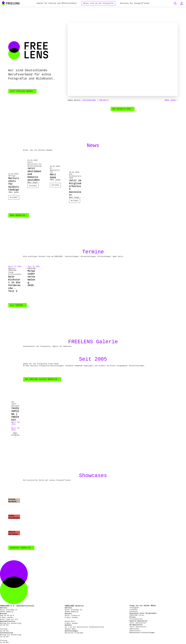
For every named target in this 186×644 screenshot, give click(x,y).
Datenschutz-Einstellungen (142, 635)
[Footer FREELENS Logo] (93, 606)
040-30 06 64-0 (7, 618)
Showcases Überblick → (21, 550)
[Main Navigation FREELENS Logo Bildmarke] (3, 3)
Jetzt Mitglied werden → (22, 91)
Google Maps (70, 631)
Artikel (14, 198)
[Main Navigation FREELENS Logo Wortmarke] (11, 3)
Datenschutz (135, 633)
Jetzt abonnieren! (138, 625)
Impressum (134, 631)
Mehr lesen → (14, 194)
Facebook (134, 613)
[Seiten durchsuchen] (175, 3)
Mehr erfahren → (15, 437)
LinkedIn (134, 612)
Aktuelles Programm (74, 635)
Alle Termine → (18, 307)
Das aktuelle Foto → (123, 109)
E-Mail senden (7, 620)
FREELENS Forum (137, 617)
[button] (182, 3)
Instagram (134, 610)
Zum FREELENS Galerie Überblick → (42, 381)
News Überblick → (19, 216)
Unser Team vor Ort (9, 622)
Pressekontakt (136, 621)
